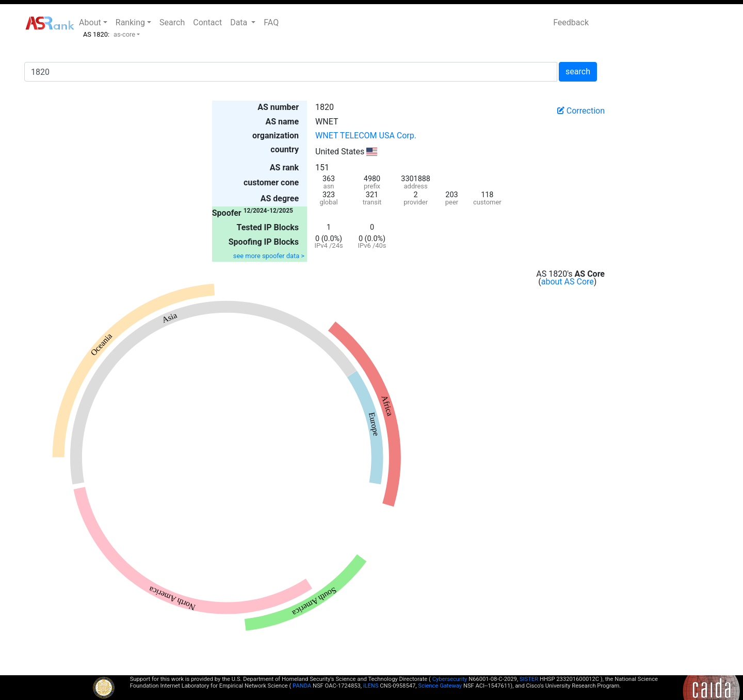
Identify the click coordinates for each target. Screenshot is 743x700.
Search (172, 22)
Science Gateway (440, 686)
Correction (581, 111)
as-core (124, 34)
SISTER (529, 679)
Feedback (571, 22)
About (90, 22)
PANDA (302, 686)
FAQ (271, 22)
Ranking (130, 22)
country (285, 149)
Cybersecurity (450, 679)
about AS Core (568, 282)
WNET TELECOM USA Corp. (366, 136)
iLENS (371, 686)
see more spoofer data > (269, 256)
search (578, 71)
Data (240, 22)
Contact (207, 22)
